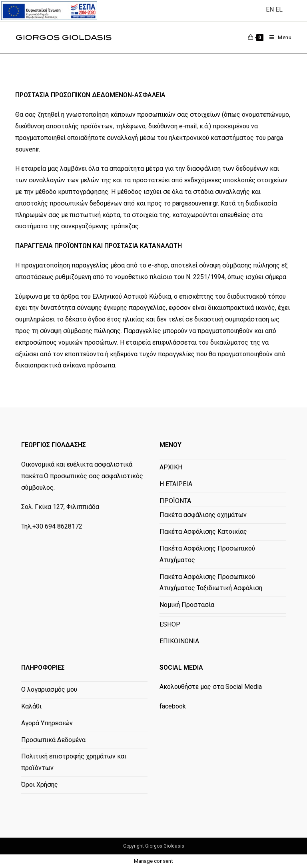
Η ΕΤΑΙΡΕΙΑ (176, 484)
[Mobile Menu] (278, 38)
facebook (173, 706)
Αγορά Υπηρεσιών (47, 723)
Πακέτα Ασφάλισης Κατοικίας (203, 532)
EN (270, 9)
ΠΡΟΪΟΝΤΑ (175, 501)
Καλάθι (31, 706)
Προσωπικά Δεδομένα (53, 740)
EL (279, 9)
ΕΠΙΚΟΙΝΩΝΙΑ (179, 641)
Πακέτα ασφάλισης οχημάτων (203, 515)
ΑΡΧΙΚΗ (171, 467)
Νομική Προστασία (187, 605)
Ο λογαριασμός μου (49, 689)
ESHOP (170, 624)
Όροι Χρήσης (40, 785)
